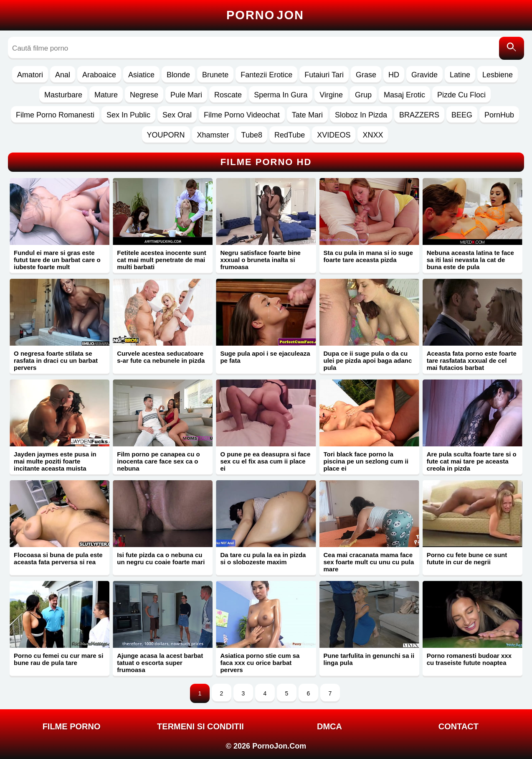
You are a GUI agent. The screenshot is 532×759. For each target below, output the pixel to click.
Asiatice (141, 75)
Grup (363, 95)
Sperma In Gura (281, 95)
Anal (63, 75)
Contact (459, 726)
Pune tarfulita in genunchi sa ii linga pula (369, 659)
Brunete (215, 75)
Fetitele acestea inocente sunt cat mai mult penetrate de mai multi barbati (161, 260)
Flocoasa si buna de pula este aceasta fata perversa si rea (58, 558)
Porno (265, 15)
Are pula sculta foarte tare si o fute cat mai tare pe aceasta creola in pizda (472, 461)
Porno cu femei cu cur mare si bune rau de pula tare (58, 659)
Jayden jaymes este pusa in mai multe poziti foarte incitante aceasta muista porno (55, 465)
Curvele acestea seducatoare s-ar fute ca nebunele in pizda (161, 357)
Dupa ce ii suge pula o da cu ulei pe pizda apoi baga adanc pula (368, 360)
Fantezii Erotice (266, 75)
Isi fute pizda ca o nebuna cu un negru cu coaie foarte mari (161, 558)
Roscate (228, 95)
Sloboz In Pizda (361, 115)
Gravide (424, 75)
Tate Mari (307, 115)
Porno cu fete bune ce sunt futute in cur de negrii (467, 558)
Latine (460, 75)
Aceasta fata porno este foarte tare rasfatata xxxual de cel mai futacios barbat (472, 360)
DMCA (329, 726)
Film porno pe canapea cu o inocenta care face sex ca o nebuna (158, 461)
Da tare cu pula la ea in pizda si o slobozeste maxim (263, 558)
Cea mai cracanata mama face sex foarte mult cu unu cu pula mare (369, 562)
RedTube (290, 135)
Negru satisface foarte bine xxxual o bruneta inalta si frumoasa (260, 260)
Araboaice (99, 75)
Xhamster (213, 135)
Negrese (144, 95)
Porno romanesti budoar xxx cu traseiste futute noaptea (469, 659)
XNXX (373, 135)
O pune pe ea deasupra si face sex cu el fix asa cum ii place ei (265, 461)
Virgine (331, 95)
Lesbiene (498, 75)
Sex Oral (177, 115)
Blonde (178, 75)
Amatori (30, 75)
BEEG (462, 115)
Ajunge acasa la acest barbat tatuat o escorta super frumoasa (160, 663)
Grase (366, 75)
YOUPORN (166, 135)
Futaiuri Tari (324, 75)
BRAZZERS (419, 115)
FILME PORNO (72, 726)
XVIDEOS (334, 135)
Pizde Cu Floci (461, 95)
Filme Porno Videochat (242, 115)
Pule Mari (186, 95)
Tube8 (252, 135)
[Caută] (512, 48)
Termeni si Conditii (200, 726)
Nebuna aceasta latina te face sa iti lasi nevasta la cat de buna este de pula (470, 260)
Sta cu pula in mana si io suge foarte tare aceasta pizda (368, 256)
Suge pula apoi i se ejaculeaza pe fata (265, 357)
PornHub (499, 115)
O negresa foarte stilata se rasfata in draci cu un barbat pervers (56, 360)
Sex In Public (128, 115)
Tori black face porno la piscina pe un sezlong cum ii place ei (366, 461)
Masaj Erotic (404, 95)
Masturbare (63, 95)
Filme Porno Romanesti (55, 115)
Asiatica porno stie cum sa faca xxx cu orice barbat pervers (260, 663)
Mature (106, 95)
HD (394, 75)
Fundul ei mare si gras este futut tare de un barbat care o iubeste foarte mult (57, 260)
